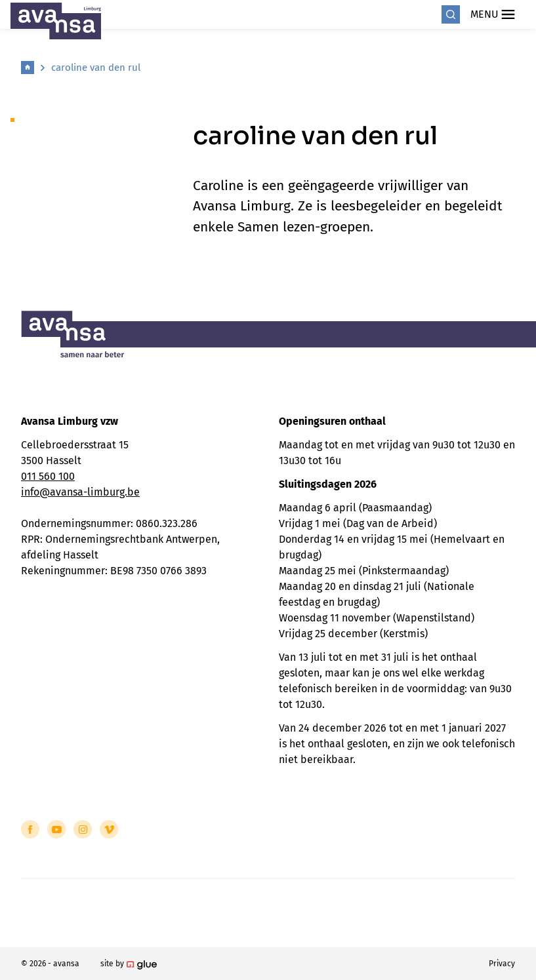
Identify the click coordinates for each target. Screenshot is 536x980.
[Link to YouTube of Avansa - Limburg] (56, 829)
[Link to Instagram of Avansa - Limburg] (83, 829)
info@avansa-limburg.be (80, 492)
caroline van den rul (96, 68)
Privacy (502, 964)
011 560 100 (48, 476)
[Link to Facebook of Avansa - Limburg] (30, 829)
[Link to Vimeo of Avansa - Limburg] (109, 829)
